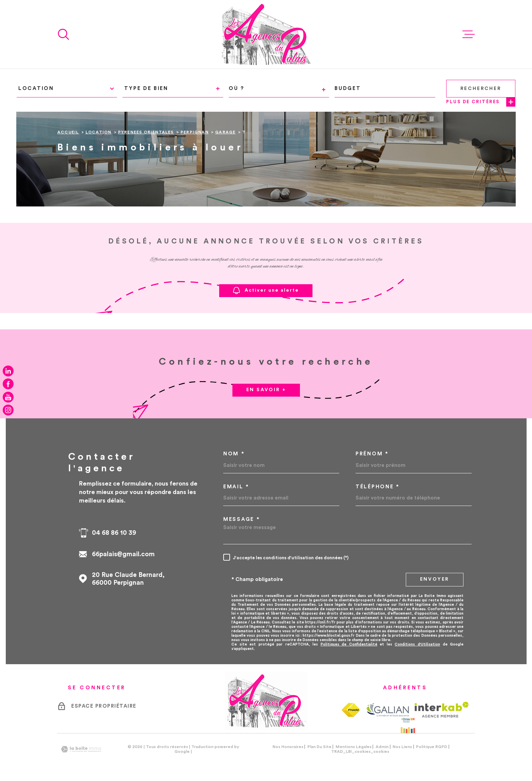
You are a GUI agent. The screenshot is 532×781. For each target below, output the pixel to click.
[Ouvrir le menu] (469, 34)
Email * (236, 487)
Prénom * (372, 454)
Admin (382, 747)
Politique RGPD (432, 747)
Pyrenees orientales (146, 132)
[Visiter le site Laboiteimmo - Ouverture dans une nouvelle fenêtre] (81, 749)
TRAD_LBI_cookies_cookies (360, 751)
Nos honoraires (288, 747)
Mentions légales (354, 747)
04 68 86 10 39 (114, 533)
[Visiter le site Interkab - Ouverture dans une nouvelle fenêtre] (442, 710)
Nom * (234, 454)
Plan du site (319, 747)
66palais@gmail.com (123, 554)
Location (99, 132)
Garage (225, 132)
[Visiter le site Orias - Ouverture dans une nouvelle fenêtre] (408, 725)
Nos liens (402, 747)
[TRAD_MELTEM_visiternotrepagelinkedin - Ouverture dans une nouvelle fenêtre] (8, 371)
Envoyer (435, 579)
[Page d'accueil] (266, 34)
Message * (242, 519)
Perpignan (195, 132)
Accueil (68, 132)
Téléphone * (378, 487)
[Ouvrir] (63, 34)
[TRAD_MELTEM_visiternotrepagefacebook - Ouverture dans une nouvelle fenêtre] (8, 384)
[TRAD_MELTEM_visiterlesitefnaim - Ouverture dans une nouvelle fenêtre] (351, 710)
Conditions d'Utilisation (417, 644)
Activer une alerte (266, 290)
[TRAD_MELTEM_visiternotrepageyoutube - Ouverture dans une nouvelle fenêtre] (8, 397)
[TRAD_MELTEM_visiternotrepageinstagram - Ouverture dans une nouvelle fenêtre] (8, 410)
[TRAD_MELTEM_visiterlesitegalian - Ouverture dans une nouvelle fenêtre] (387, 710)
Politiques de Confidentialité (349, 644)
